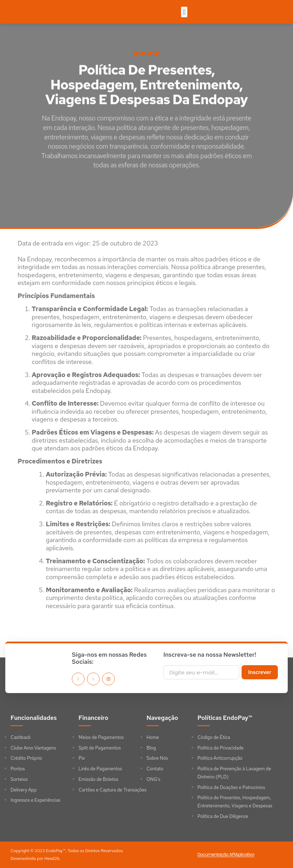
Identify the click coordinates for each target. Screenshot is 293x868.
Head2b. (52, 858)
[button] (184, 12)
